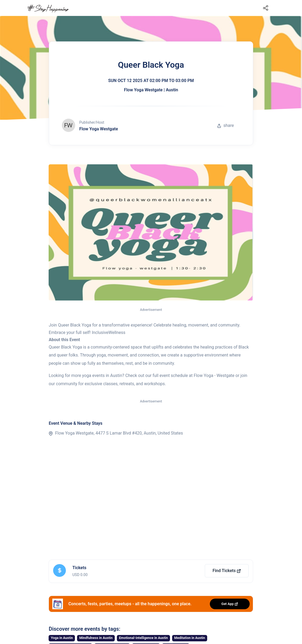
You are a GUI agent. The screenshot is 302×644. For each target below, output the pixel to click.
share (226, 125)
